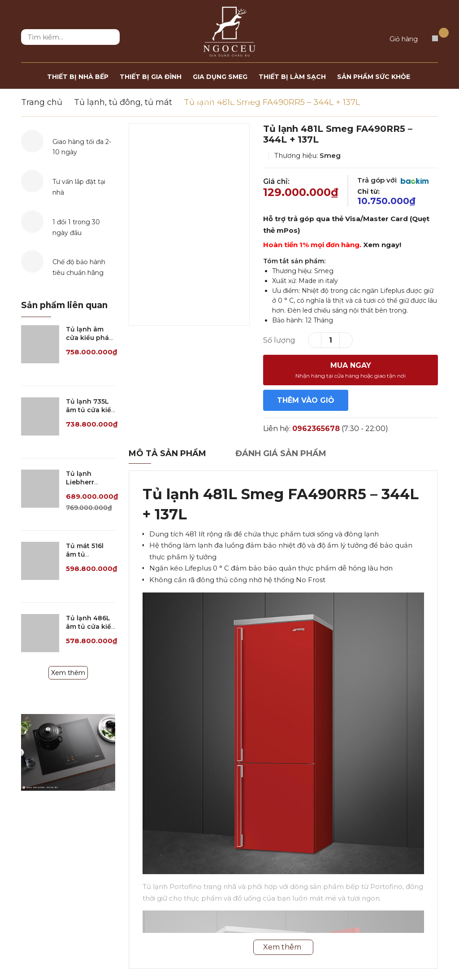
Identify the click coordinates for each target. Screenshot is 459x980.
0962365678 (316, 429)
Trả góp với (393, 180)
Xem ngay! (382, 245)
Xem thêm (68, 673)
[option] (189, 224)
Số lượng (279, 340)
